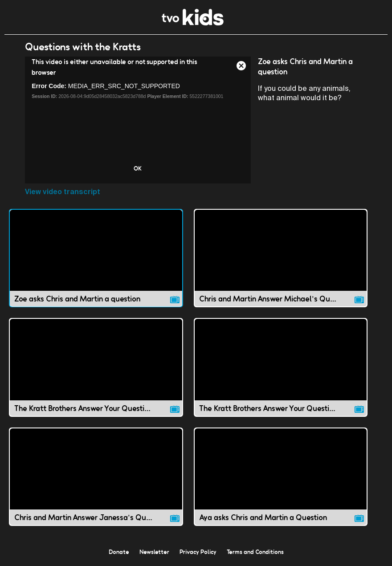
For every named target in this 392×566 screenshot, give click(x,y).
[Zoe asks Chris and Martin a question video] (96, 258)
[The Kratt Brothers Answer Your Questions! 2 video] (281, 367)
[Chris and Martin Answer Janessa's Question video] (96, 477)
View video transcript (63, 192)
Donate (119, 552)
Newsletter (154, 552)
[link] (193, 23)
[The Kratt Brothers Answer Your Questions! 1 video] (96, 367)
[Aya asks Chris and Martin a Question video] (281, 477)
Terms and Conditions (255, 552)
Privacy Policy (198, 552)
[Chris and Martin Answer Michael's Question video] (281, 258)
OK (138, 168)
